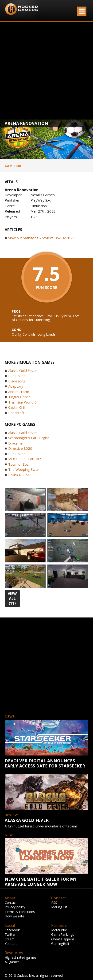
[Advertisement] (44, 71)
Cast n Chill (17, 407)
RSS (54, 903)
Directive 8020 (20, 448)
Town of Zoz (18, 464)
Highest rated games (21, 957)
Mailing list (59, 907)
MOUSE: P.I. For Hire (25, 459)
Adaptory (16, 386)
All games (12, 962)
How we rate (14, 916)
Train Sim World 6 (22, 402)
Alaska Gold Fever (23, 370)
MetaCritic (59, 930)
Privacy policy (15, 907)
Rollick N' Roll (19, 475)
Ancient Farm (19, 392)
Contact (11, 903)
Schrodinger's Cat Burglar (29, 438)
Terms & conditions (20, 912)
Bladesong (17, 381)
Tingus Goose (19, 397)
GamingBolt (60, 944)
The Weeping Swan (24, 469)
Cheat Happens (63, 939)
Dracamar (16, 443)
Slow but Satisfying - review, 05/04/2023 (41, 238)
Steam (10, 939)
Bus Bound (17, 376)
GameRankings (63, 934)
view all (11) (12, 598)
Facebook (12, 930)
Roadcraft (16, 413)
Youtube (11, 944)
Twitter (10, 934)
